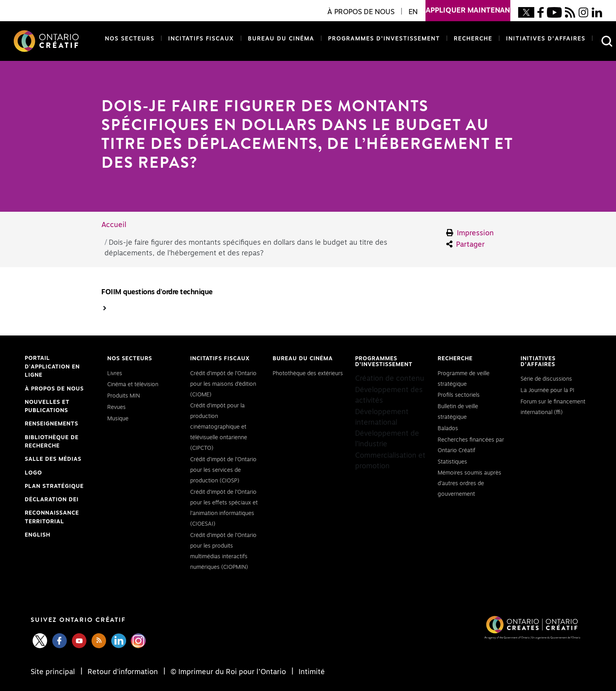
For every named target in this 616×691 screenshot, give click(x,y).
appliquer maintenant (468, 7)
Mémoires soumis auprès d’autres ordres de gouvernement (469, 484)
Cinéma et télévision (133, 385)
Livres (115, 374)
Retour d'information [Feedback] (123, 672)
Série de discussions (546, 379)
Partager (466, 244)
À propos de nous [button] (361, 12)
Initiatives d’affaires (546, 39)
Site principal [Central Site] (54, 672)
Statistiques (452, 462)
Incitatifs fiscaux (201, 39)
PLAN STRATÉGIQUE (54, 486)
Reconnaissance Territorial (52, 518)
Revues (116, 407)
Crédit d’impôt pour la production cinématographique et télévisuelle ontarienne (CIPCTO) (219, 427)
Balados (448, 429)
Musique (118, 419)
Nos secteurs (130, 39)
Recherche (473, 39)
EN (413, 12)
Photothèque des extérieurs (308, 374)
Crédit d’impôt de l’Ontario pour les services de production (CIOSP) (223, 470)
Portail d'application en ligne (52, 368)
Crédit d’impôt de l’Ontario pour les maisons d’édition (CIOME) (223, 384)
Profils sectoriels (459, 395)
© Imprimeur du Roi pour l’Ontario (228, 672)
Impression (470, 233)
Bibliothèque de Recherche (52, 443)
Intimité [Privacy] (311, 672)
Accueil (114, 225)
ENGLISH (38, 535)
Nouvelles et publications (47, 407)
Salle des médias (53, 459)
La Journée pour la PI (547, 390)
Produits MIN (124, 396)
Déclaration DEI (52, 500)
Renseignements (51, 424)
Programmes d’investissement (384, 39)
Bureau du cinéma (280, 38)
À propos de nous (54, 389)
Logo (33, 473)
